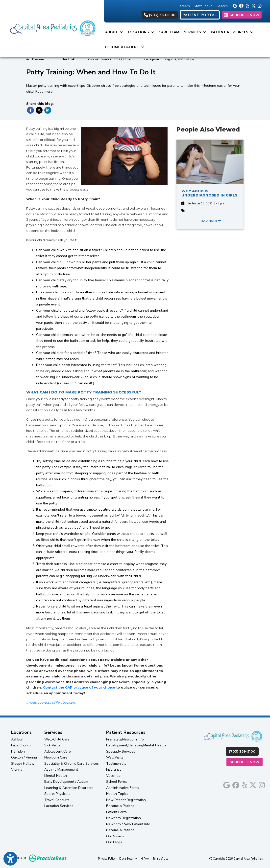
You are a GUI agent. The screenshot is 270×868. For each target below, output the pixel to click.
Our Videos (115, 836)
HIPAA (145, 858)
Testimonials (116, 764)
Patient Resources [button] (232, 32)
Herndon (18, 751)
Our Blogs (114, 842)
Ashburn (18, 739)
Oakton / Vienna (24, 757)
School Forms (117, 782)
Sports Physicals (57, 794)
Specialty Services (121, 751)
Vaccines (113, 776)
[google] (235, 5)
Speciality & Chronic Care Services (72, 764)
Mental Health (56, 776)
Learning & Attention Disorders (69, 788)
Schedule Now (246, 762)
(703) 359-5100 (160, 15)
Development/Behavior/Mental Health (136, 745)
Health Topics (117, 794)
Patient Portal (117, 812)
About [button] (114, 32)
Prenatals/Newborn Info (125, 739)
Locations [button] (141, 32)
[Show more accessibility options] (10, 859)
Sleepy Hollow (23, 764)
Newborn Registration (123, 818)
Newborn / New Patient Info (128, 824)
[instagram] (259, 5)
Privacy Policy (107, 858)
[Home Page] (52, 28)
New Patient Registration (126, 800)
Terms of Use (160, 858)
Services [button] (195, 32)
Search (222, 6)
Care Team (169, 32)
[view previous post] (35, 59)
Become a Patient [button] (125, 47)
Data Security (128, 858)
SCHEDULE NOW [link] (242, 15)
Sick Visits (52, 745)
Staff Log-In (203, 6)
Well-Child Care (57, 739)
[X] (253, 5)
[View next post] (68, 59)
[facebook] (241, 5)
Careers (184, 6)
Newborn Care (56, 757)
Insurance (114, 770)
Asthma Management (61, 770)
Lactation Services (59, 806)
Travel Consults (57, 800)
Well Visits (115, 757)
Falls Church (21, 745)
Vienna (17, 770)
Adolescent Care (58, 751)
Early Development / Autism (66, 782)
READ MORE (210, 221)
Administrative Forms (123, 788)
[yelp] (247, 5)
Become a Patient (120, 806)
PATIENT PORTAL (200, 15)
